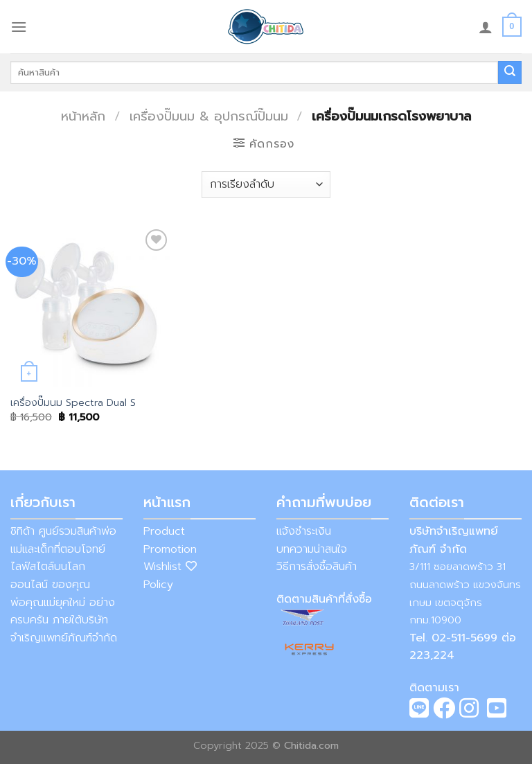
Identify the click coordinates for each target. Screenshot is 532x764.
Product (164, 531)
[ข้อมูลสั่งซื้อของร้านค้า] (266, 185)
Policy (158, 585)
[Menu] (19, 27)
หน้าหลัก (83, 116)
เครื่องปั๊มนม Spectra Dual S (73, 403)
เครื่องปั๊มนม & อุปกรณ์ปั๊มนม (209, 116)
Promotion (170, 549)
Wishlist (170, 567)
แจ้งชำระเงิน (304, 531)
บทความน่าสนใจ (312, 549)
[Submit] (510, 73)
